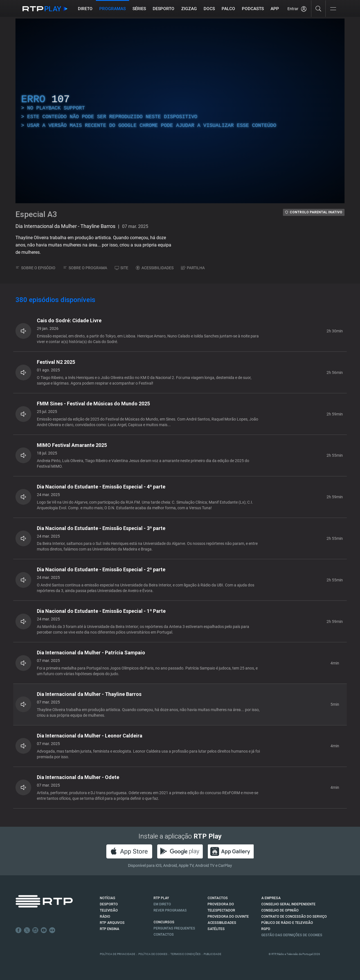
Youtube (44, 930)
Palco (228, 9)
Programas (112, 9)
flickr (52, 930)
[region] (180, 111)
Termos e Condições (185, 954)
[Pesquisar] (319, 8)
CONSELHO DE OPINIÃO (280, 910)
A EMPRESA (271, 898)
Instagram (35, 930)
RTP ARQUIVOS (112, 923)
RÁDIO (105, 917)
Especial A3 (36, 214)
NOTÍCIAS (108, 898)
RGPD (266, 929)
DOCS (209, 9)
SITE (121, 268)
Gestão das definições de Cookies (292, 935)
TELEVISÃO (109, 910)
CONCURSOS (164, 922)
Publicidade (212, 954)
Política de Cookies (153, 954)
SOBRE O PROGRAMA (85, 268)
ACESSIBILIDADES (155, 268)
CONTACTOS (218, 898)
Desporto (164, 9)
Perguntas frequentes (174, 928)
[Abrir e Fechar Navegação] (333, 9)
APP (275, 9)
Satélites (216, 929)
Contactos (164, 935)
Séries (139, 9)
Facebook (19, 930)
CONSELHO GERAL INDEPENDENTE (288, 904)
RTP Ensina (110, 929)
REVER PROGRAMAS (170, 910)
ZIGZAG (189, 9)
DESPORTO (109, 904)
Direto (85, 9)
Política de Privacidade (118, 954)
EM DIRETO (162, 904)
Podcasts (253, 9)
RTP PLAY (161, 898)
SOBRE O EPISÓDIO (35, 268)
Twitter (27, 930)
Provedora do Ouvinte (228, 917)
